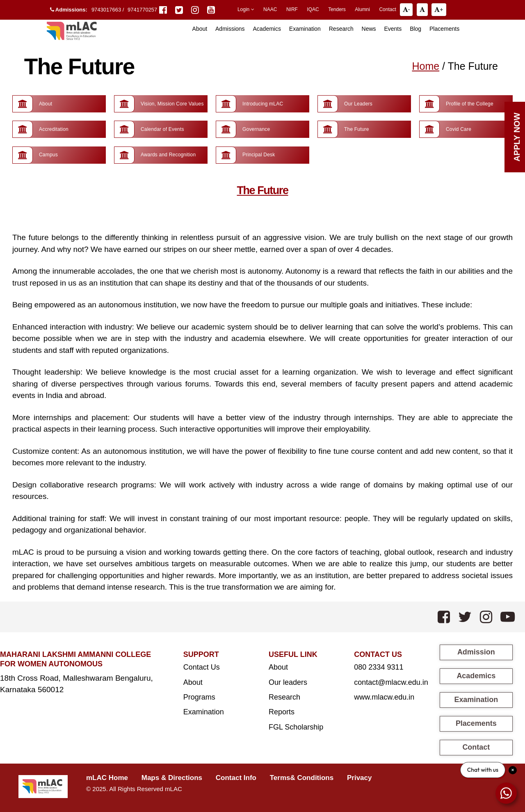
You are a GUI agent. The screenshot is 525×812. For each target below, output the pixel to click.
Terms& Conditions (302, 777)
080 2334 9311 (379, 667)
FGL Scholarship (296, 727)
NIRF (292, 9)
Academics (267, 29)
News (369, 29)
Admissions (230, 29)
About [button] (200, 29)
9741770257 (142, 10)
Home (426, 66)
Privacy (360, 777)
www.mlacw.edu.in (384, 697)
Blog (415, 29)
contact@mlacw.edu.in (391, 682)
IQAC (313, 9)
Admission (476, 652)
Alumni (362, 9)
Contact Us (202, 667)
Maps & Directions (172, 777)
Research (341, 29)
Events (393, 29)
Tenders (337, 9)
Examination (305, 29)
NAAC (270, 9)
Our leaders (288, 682)
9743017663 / (108, 10)
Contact (387, 9)
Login (246, 9)
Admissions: (69, 10)
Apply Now (517, 137)
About (193, 682)
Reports (282, 711)
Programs (199, 697)
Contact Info (236, 777)
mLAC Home (107, 777)
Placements (444, 29)
